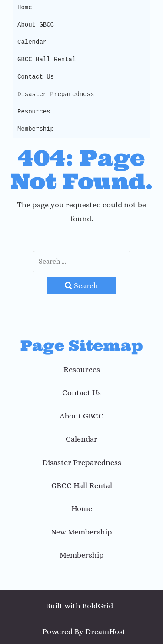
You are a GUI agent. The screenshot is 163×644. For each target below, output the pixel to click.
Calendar (32, 42)
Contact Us (36, 77)
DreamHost (105, 631)
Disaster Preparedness (56, 94)
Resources (34, 111)
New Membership (81, 532)
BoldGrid (98, 606)
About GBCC (36, 25)
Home (82, 508)
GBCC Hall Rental (47, 59)
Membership (36, 129)
